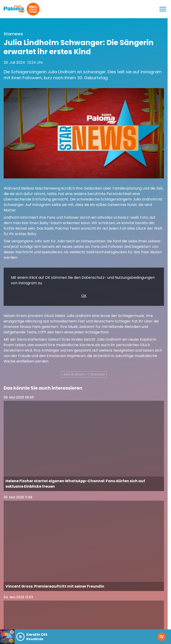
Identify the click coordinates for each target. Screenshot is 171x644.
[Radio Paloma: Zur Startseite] (14, 9)
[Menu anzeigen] (163, 9)
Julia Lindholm (74, 374)
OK (84, 296)
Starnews (98, 374)
